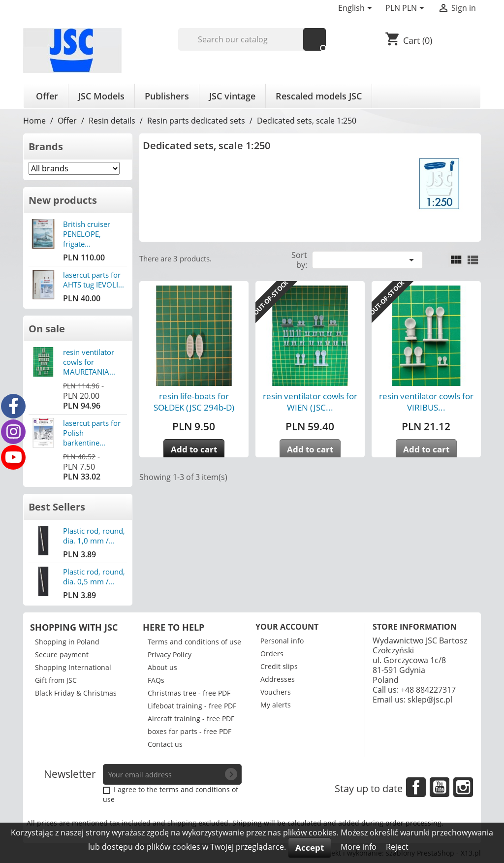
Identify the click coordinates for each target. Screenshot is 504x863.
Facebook (416, 787)
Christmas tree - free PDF (189, 693)
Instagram (463, 787)
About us (162, 667)
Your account (287, 627)
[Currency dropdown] (407, 9)
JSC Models (101, 96)
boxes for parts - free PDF (189, 731)
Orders (272, 654)
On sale (47, 329)
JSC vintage (232, 96)
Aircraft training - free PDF (191, 719)
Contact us (165, 744)
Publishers (167, 96)
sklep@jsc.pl (430, 700)
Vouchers (276, 692)
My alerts (276, 705)
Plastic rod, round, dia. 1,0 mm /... (94, 536)
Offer (47, 96)
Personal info (282, 641)
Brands (46, 146)
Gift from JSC (56, 680)
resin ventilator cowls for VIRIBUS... (426, 402)
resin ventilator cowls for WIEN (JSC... (310, 402)
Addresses (278, 679)
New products (63, 200)
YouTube (440, 787)
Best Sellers (57, 507)
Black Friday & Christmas (76, 693)
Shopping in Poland (67, 642)
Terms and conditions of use (194, 642)
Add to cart (194, 449)
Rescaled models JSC (319, 96)
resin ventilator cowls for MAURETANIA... (89, 362)
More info (360, 847)
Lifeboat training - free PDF (192, 706)
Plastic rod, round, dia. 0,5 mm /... (94, 576)
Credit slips (279, 666)
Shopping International (73, 667)
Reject (397, 847)
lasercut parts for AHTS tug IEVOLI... (94, 280)
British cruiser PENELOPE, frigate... (87, 234)
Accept (310, 847)
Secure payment (62, 655)
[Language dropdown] (357, 9)
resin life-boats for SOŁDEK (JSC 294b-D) (194, 402)
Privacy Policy (170, 655)
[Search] (252, 39)
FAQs (156, 680)
